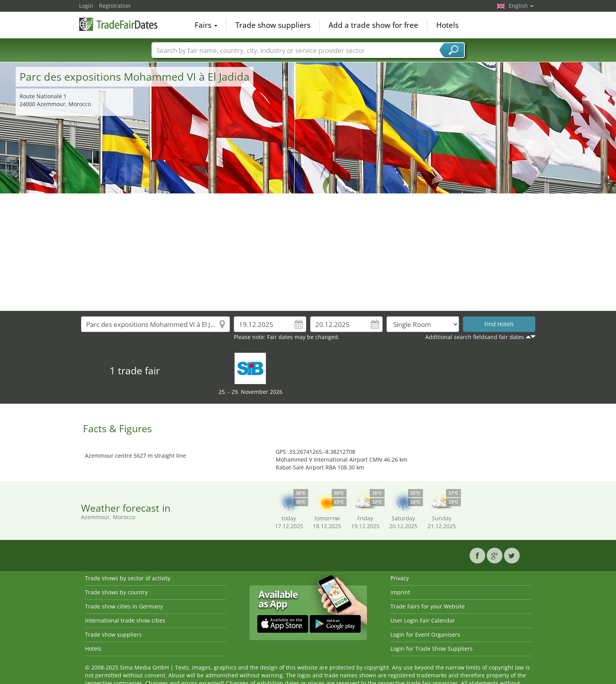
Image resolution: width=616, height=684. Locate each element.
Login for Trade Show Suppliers (432, 649)
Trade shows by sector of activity (128, 578)
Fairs (206, 25)
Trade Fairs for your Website (428, 606)
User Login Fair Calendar (423, 620)
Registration (115, 6)
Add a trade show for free (373, 25)
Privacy (400, 578)
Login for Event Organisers (425, 634)
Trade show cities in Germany (124, 606)
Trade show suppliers (273, 25)
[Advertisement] (308, 252)
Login (86, 6)
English (521, 6)
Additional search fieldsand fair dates (475, 337)
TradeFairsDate (118, 24)
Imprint (400, 592)
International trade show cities (125, 620)
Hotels (447, 25)
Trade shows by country (116, 592)
